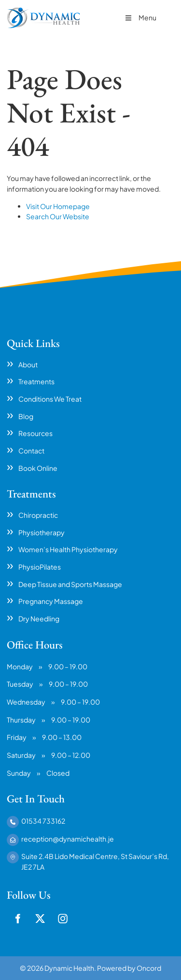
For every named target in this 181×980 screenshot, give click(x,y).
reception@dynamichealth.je (68, 839)
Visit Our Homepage (58, 206)
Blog (26, 416)
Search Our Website (58, 216)
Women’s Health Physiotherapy (68, 549)
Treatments (36, 381)
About (28, 364)
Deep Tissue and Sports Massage (70, 584)
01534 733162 (43, 821)
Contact (31, 451)
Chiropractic (38, 515)
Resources (35, 433)
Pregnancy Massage (51, 601)
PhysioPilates (40, 567)
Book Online (38, 468)
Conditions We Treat (50, 399)
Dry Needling (39, 618)
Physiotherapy (42, 532)
